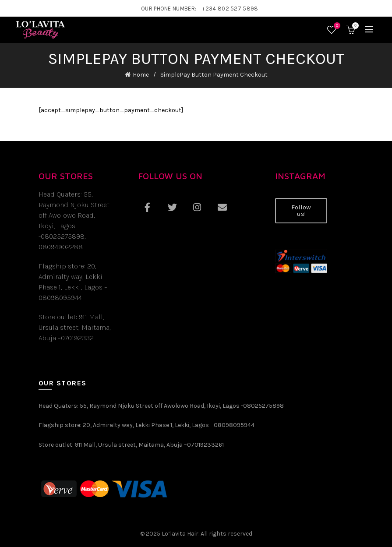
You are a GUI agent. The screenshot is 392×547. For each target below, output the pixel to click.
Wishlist (336, 26)
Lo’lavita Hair (180, 534)
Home (141, 75)
